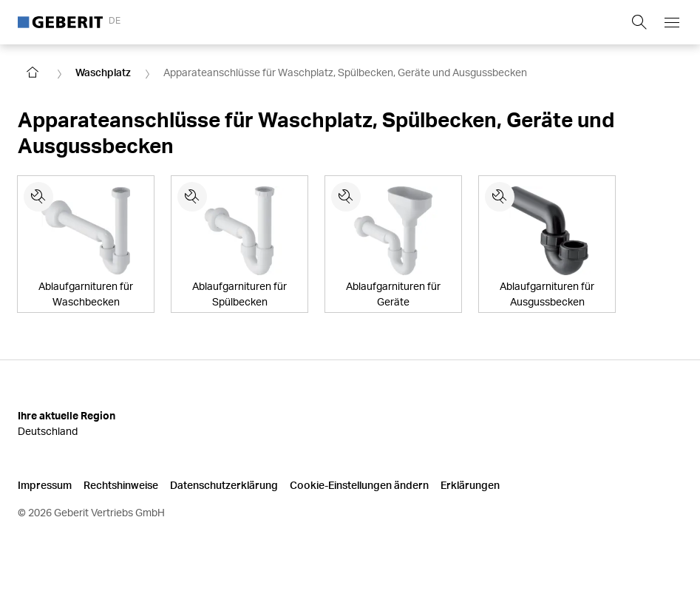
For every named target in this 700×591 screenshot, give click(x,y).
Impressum (45, 485)
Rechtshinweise (121, 485)
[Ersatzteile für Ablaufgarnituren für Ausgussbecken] (500, 197)
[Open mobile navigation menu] (672, 22)
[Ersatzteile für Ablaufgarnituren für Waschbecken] (38, 197)
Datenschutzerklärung (224, 485)
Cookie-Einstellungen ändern (359, 485)
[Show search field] (639, 22)
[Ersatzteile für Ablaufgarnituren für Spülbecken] (192, 197)
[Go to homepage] (33, 72)
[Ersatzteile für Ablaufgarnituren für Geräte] (346, 197)
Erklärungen (470, 485)
